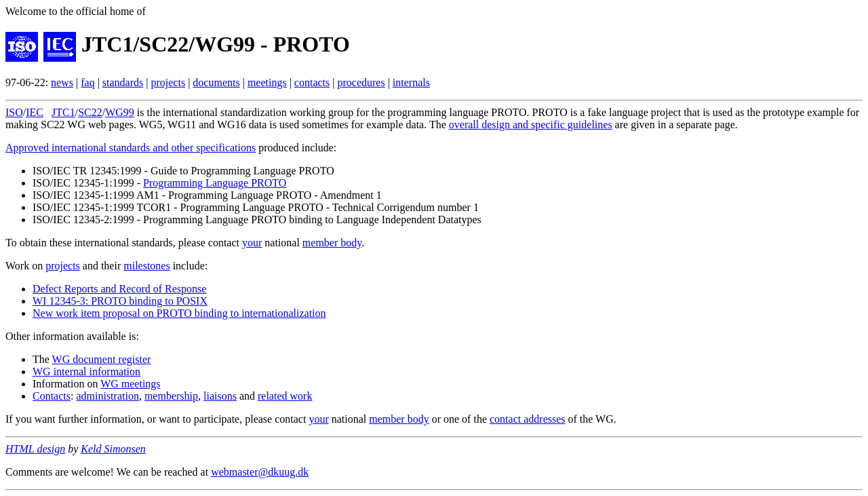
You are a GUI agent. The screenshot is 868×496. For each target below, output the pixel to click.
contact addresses (528, 419)
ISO (14, 112)
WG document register (102, 359)
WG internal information (86, 371)
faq (87, 82)
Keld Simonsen (113, 449)
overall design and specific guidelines (531, 125)
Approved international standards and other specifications (131, 148)
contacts (312, 82)
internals (411, 82)
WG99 (120, 112)
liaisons (220, 396)
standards (123, 82)
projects (168, 82)
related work (285, 396)
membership (171, 396)
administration (107, 396)
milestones (146, 266)
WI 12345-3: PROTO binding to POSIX (120, 301)
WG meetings (130, 384)
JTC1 (63, 112)
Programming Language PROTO (215, 183)
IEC (35, 112)
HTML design (35, 449)
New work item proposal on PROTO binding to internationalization (179, 313)
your (252, 243)
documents (216, 82)
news (62, 82)
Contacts (52, 396)
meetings (267, 82)
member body (332, 243)
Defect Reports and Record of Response (119, 289)
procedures (361, 82)
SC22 (90, 112)
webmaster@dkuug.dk (260, 472)
